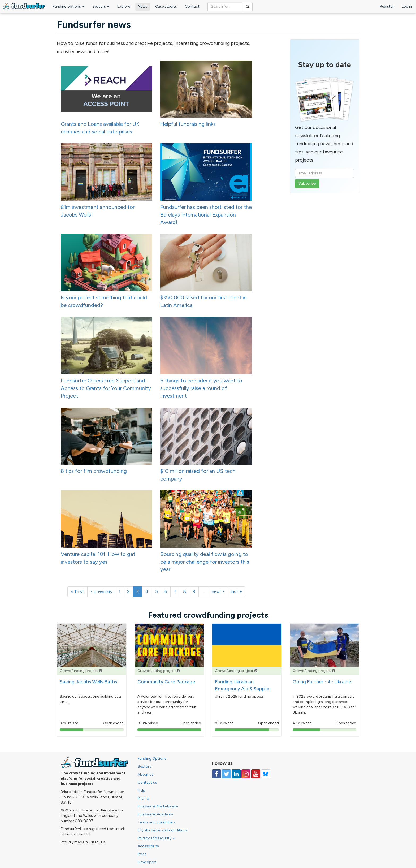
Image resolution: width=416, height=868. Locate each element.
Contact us (147, 782)
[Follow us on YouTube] (256, 774)
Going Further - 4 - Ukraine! (323, 682)
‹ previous (101, 591)
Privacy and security (156, 838)
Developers (147, 862)
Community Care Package (166, 682)
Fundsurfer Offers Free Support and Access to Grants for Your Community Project (106, 388)
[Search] (247, 7)
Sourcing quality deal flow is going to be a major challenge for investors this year (205, 562)
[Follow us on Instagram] (246, 774)
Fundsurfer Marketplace (158, 806)
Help (142, 790)
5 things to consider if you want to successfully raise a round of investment (201, 388)
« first (77, 591)
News (143, 7)
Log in (407, 7)
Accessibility (148, 846)
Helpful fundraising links (188, 124)
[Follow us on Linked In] (236, 774)
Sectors (101, 7)
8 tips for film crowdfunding (94, 471)
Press (142, 854)
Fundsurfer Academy (155, 814)
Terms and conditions (156, 822)
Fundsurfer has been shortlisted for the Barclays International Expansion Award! (206, 215)
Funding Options (152, 759)
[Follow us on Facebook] (216, 774)
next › (218, 591)
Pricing (143, 798)
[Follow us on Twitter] (226, 774)
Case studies (166, 7)
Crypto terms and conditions (163, 830)
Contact (192, 7)
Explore (124, 7)
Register (387, 7)
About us (146, 774)
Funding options (69, 7)
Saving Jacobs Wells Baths (88, 682)
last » (236, 591)
